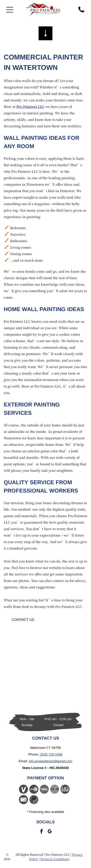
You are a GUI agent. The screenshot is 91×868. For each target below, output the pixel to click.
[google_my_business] (50, 832)
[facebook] (42, 832)
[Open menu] (10, 10)
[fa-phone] (81, 12)
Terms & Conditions (55, 859)
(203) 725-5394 (51, 754)
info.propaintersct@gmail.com (50, 761)
